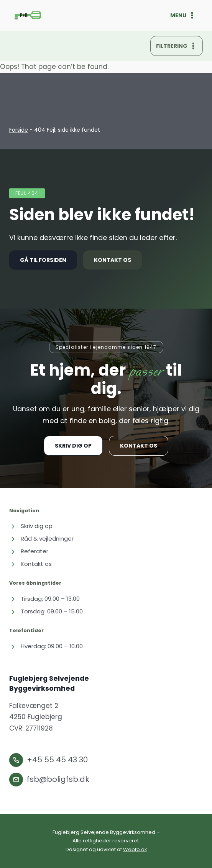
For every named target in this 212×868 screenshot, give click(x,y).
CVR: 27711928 (31, 728)
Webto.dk (135, 849)
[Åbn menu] (183, 15)
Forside (19, 130)
